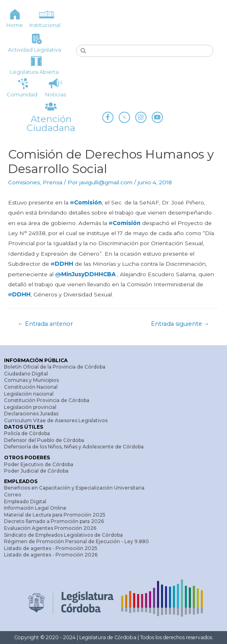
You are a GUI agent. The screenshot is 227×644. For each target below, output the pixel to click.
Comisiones (24, 182)
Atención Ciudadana (51, 124)
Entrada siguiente (180, 324)
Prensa (53, 182)
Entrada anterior (45, 324)
